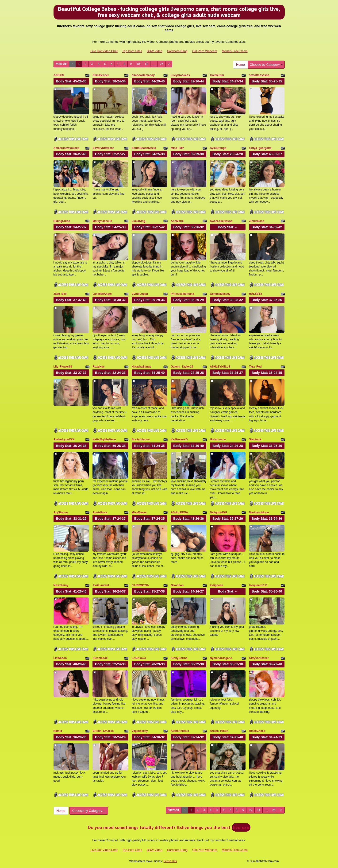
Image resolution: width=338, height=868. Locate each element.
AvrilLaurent (101, 585)
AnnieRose (100, 512)
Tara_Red (255, 367)
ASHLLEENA (179, 512)
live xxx (241, 827)
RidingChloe (62, 221)
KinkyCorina (179, 658)
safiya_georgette (260, 148)
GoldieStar (217, 75)
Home (240, 65)
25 (162, 64)
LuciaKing (138, 221)
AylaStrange (218, 148)
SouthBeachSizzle (144, 148)
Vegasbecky (140, 731)
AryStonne (61, 512)
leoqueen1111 (258, 585)
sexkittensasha (259, 75)
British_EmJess (103, 731)
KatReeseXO (179, 439)
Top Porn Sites (132, 51)
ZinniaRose (257, 221)
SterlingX (255, 439)
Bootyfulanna (141, 439)
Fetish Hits (170, 861)
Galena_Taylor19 (182, 367)
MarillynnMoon (259, 512)
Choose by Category (266, 65)
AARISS (59, 75)
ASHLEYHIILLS (220, 367)
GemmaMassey (220, 294)
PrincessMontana (182, 294)
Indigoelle (216, 585)
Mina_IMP (177, 148)
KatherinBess (180, 731)
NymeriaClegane (221, 658)
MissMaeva (139, 512)
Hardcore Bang (177, 51)
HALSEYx (255, 294)
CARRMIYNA (140, 585)
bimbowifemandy (143, 75)
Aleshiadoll (100, 658)
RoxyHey (98, 367)
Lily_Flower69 (63, 367)
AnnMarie (177, 221)
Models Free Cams (235, 51)
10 (138, 64)
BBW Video (154, 51)
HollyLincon (218, 439)
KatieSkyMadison (104, 439)
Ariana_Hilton (219, 731)
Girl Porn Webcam (205, 51)
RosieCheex (257, 731)
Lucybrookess (180, 75)
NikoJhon (177, 585)
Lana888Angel (102, 294)
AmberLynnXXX (64, 439)
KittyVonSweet (259, 658)
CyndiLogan (140, 294)
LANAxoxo (139, 658)
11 (146, 64)
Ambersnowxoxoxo (67, 148)
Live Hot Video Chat (104, 51)
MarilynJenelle (102, 221)
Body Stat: (71, 81)
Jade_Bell (60, 294)
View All (61, 64)
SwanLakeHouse (221, 221)
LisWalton (60, 658)
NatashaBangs (141, 367)
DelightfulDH (218, 512)
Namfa (58, 731)
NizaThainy (61, 585)
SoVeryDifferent (103, 148)
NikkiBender (101, 75)
